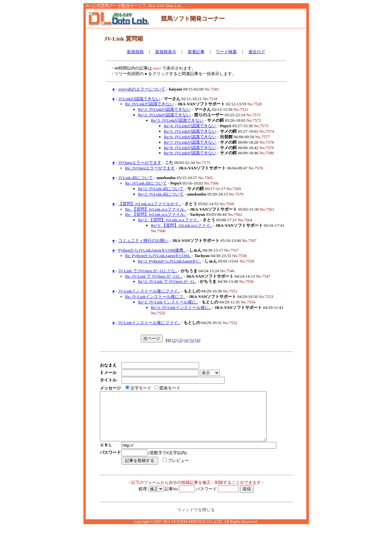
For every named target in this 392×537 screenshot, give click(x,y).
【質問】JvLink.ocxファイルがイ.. (150, 204)
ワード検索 (226, 52)
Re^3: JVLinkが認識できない (177, 120)
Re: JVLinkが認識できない (150, 104)
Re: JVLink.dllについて (146, 183)
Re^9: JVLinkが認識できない (190, 153)
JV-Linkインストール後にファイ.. (149, 291)
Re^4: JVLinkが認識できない (190, 126)
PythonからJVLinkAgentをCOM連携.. (152, 250)
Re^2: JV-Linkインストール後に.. (168, 302)
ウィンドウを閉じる (196, 519)
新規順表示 (166, 52)
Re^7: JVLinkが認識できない (190, 142)
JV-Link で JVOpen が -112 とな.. (148, 271)
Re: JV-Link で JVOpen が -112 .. (154, 276)
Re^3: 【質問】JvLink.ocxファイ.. (182, 225)
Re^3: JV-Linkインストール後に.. (181, 307)
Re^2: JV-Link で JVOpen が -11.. (167, 281)
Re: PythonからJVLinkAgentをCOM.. (158, 256)
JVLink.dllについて (136, 178)
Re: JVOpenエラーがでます (150, 168)
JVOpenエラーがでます (140, 163)
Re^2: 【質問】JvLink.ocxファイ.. (169, 220)
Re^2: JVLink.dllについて (161, 189)
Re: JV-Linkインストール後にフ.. (155, 297)
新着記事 (196, 52)
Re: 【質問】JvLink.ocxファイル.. (156, 209)
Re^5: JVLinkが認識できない (190, 131)
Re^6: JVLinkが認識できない (190, 137)
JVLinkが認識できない (139, 99)
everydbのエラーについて (142, 89)
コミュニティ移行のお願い (143, 240)
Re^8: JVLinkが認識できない (190, 148)
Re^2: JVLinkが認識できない (165, 109)
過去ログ (257, 52)
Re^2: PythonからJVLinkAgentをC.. (170, 261)
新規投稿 (135, 52)
